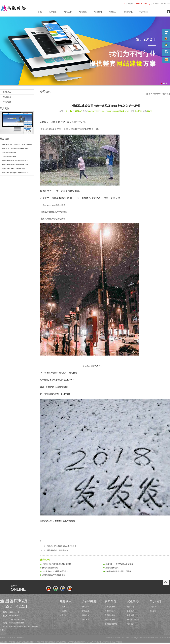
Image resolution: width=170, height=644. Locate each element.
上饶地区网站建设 (9, 157)
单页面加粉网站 (111, 624)
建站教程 (86, 620)
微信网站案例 (110, 620)
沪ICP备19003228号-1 (15, 638)
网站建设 (83, 12)
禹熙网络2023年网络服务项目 (14, 169)
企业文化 (153, 611)
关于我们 (53, 12)
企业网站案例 (110, 607)
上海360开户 (95, 642)
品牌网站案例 (110, 615)
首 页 (40, 12)
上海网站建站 (62, 387)
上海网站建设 (165, 638)
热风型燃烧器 (61, 642)
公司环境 (153, 607)
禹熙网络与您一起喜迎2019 (58, 550)
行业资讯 (7, 97)
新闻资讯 (128, 12)
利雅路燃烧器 (50, 642)
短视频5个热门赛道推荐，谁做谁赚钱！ (17, 144)
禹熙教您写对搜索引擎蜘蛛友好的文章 (62, 546)
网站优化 (98, 12)
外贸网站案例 (110, 611)
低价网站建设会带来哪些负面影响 (15, 165)
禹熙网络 (41, 642)
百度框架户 (32, 642)
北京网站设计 (106, 642)
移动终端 (63, 611)
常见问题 (7, 102)
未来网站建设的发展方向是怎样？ (15, 161)
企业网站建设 (22, 642)
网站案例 (68, 12)
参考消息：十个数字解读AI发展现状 (16, 148)
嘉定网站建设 (117, 642)
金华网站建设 (73, 642)
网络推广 (113, 12)
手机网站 (63, 607)
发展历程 (63, 615)
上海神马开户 (84, 642)
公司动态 (7, 92)
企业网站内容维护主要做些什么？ (15, 173)
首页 (151, 94)
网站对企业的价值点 (10, 152)
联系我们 (143, 12)
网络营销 (86, 615)
